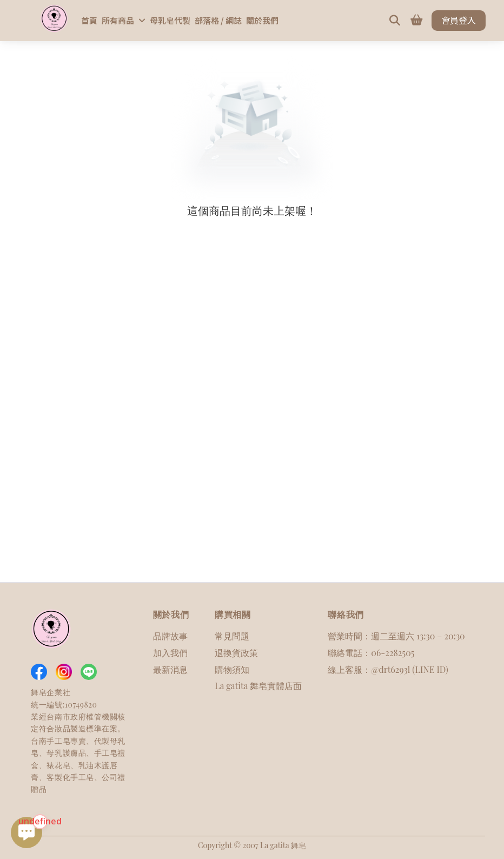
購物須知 (232, 669)
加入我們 (170, 653)
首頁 (89, 20)
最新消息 (170, 669)
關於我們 (262, 20)
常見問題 (232, 636)
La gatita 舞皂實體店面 (258, 686)
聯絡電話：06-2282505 (371, 653)
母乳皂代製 (170, 20)
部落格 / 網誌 (218, 20)
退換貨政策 (236, 653)
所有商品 (124, 20)
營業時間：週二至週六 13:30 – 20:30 (396, 636)
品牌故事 (170, 636)
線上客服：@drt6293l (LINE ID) (388, 669)
